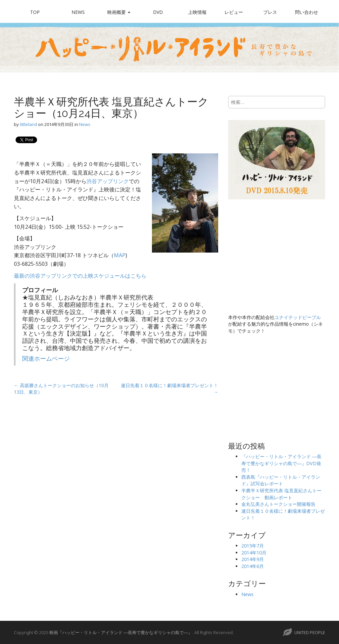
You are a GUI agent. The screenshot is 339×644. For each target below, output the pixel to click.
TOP (35, 12)
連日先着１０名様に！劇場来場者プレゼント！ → (169, 389)
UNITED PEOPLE (310, 632)
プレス (270, 12)
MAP (120, 255)
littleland (28, 124)
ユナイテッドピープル (298, 317)
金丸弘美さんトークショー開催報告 (278, 504)
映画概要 (119, 12)
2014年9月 (253, 559)
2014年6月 (253, 566)
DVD (158, 12)
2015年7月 (253, 546)
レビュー (234, 12)
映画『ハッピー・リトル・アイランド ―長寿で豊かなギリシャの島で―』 (121, 632)
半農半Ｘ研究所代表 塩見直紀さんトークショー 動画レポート (281, 494)
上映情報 (197, 12)
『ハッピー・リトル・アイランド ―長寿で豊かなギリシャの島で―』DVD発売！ (281, 463)
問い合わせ (307, 12)
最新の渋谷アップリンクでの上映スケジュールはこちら (80, 276)
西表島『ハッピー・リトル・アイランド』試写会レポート (281, 480)
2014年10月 (254, 553)
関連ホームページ (46, 358)
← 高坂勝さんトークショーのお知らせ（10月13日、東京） (61, 389)
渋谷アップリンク (108, 181)
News (78, 12)
